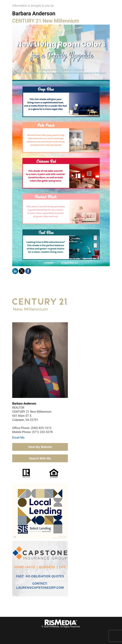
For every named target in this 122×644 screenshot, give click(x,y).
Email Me (18, 438)
